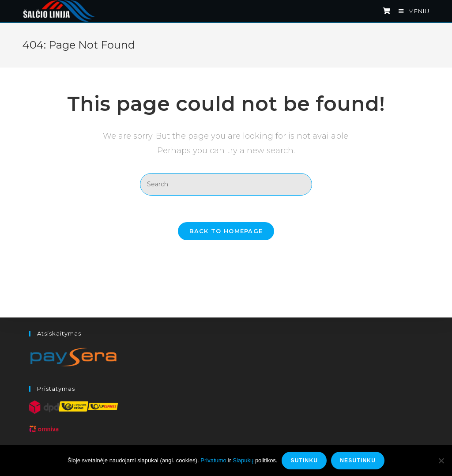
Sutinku (304, 461)
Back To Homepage (226, 231)
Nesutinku (358, 461)
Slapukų (243, 460)
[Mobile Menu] (411, 11)
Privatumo (213, 460)
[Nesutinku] (441, 461)
